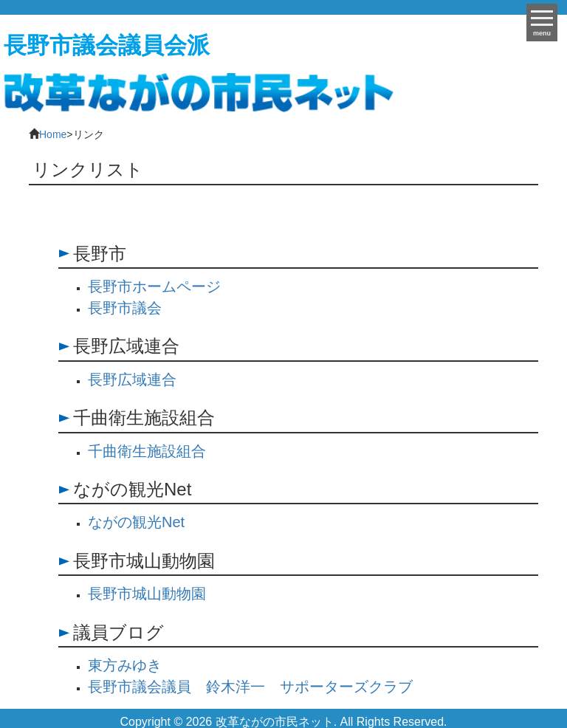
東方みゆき (125, 665)
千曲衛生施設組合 (147, 451)
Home (53, 134)
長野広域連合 (132, 380)
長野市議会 (125, 308)
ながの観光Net (136, 522)
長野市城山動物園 (147, 594)
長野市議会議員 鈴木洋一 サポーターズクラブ (250, 687)
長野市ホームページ (154, 286)
